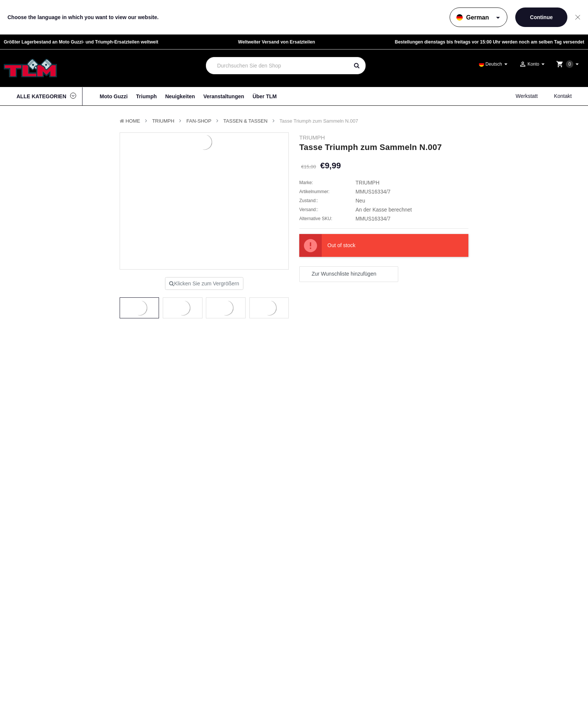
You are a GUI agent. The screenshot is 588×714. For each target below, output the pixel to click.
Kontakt (563, 96)
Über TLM (265, 96)
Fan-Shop (199, 121)
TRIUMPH (163, 121)
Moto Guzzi (114, 96)
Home (133, 121)
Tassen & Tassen (246, 121)
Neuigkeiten (180, 96)
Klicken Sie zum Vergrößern (204, 283)
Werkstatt (527, 96)
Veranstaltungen (224, 96)
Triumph (146, 96)
